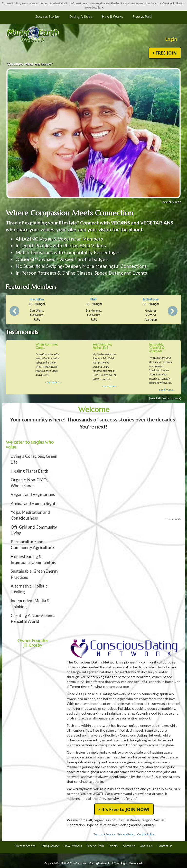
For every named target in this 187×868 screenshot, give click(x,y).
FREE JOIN (165, 53)
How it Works (113, 16)
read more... (53, 382)
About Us (146, 846)
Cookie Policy (171, 3)
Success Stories (47, 16)
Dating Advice (50, 846)
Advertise (129, 846)
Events (113, 846)
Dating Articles (81, 16)
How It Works (73, 846)
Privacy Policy (126, 834)
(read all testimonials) (165, 398)
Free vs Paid (142, 16)
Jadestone (151, 299)
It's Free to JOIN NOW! (124, 809)
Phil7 (94, 299)
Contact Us (165, 846)
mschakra (37, 299)
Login (171, 39)
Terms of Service (104, 834)
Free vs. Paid (95, 846)
